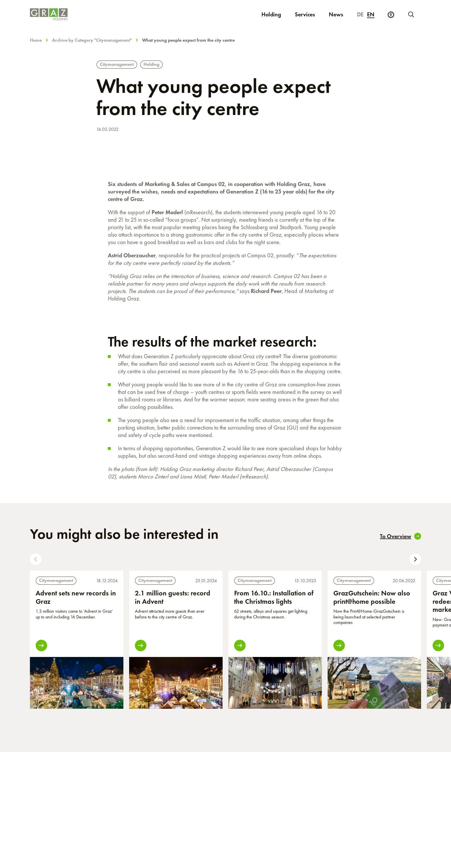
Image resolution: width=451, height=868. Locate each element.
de (360, 14)
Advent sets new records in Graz (76, 597)
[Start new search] (411, 14)
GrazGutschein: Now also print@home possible (372, 597)
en (371, 14)
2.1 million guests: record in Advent (173, 597)
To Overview (401, 536)
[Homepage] (119, 14)
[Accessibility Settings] (391, 15)
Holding (271, 14)
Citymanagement (117, 64)
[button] (36, 559)
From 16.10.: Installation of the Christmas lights (274, 597)
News (336, 14)
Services (305, 14)
